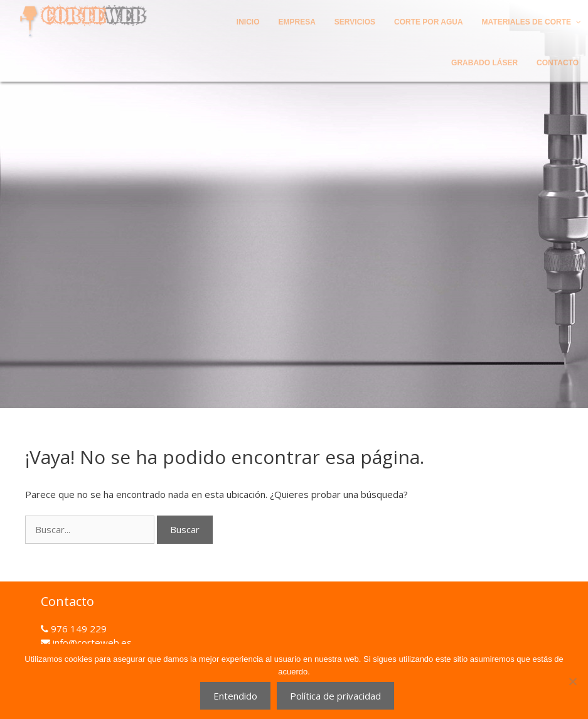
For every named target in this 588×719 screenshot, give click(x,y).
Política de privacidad (335, 696)
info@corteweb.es (91, 642)
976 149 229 (78, 629)
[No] (572, 681)
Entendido (235, 696)
